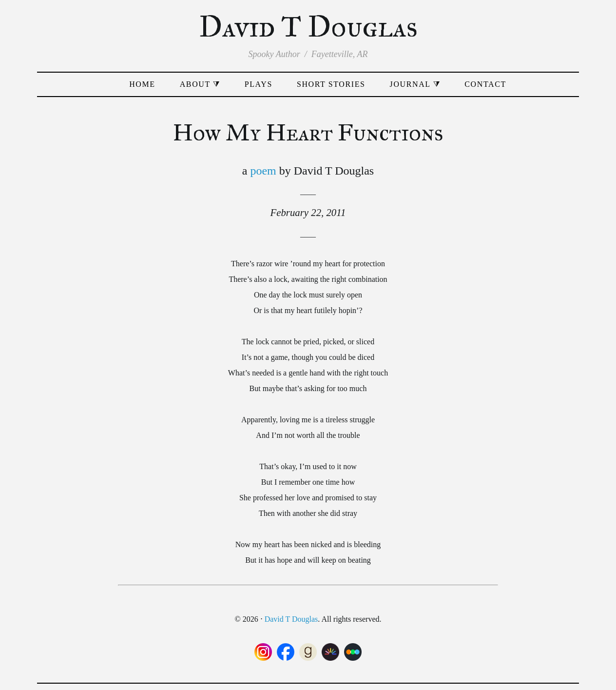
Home (142, 84)
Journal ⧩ (415, 84)
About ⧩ (200, 84)
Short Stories (331, 84)
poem (263, 171)
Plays (259, 84)
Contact (485, 84)
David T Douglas (308, 27)
